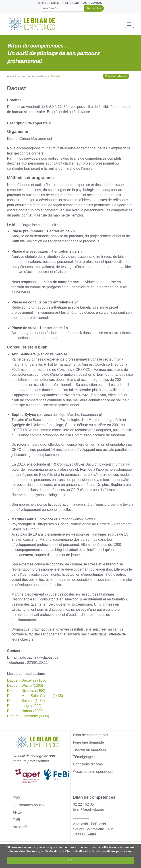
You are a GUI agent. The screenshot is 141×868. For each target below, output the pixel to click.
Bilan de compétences (90, 735)
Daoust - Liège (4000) (24, 706)
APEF (65, 3)
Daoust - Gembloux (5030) (28, 716)
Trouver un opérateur (33, 76)
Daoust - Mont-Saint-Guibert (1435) (35, 696)
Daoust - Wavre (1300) (25, 686)
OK (70, 860)
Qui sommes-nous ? (29, 805)
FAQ (84, 3)
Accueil (11, 76)
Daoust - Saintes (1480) (26, 701)
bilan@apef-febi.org (89, 809)
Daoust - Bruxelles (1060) (27, 680)
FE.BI (75, 3)
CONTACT (97, 3)
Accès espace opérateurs (93, 772)
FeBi (16, 820)
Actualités (20, 827)
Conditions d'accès (116, 76)
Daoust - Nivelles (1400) (26, 691)
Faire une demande (88, 742)
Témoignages (84, 757)
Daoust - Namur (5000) (25, 711)
